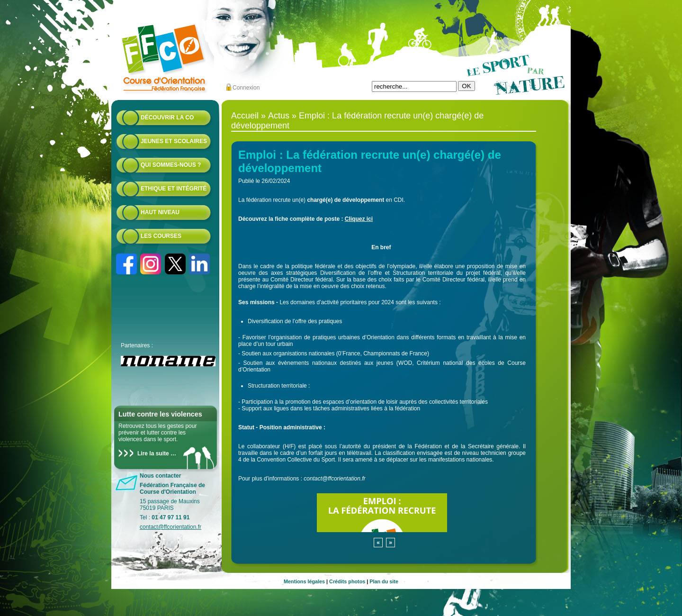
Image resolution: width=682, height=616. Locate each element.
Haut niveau (160, 212)
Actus (279, 116)
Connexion (246, 88)
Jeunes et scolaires (174, 141)
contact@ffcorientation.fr (170, 527)
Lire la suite (153, 453)
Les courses (161, 236)
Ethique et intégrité (174, 189)
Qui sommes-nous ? (171, 165)
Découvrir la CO (167, 118)
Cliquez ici (359, 219)
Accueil (245, 116)
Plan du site (384, 581)
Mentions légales (304, 581)
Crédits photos (347, 581)
